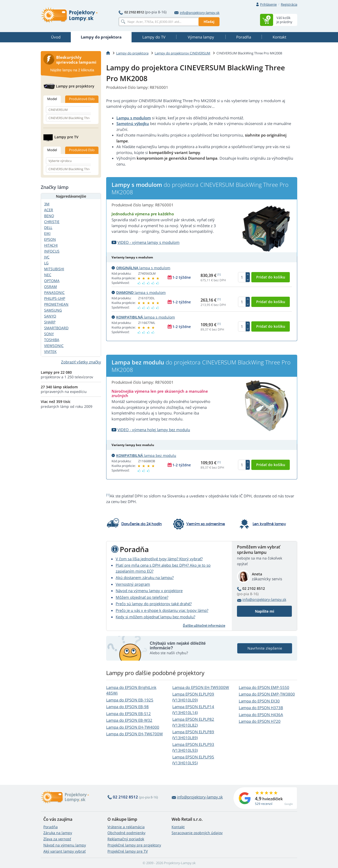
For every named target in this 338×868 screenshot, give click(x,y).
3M (47, 204)
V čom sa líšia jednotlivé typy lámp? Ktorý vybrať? (159, 559)
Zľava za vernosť (57, 839)
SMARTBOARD (56, 328)
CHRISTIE (52, 222)
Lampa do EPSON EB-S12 (128, 713)
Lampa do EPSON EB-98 (127, 707)
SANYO (50, 316)
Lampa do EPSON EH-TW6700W (135, 734)
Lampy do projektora (132, 53)
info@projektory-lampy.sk (197, 13)
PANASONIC (54, 292)
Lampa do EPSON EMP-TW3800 (267, 694)
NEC (48, 275)
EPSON (50, 239)
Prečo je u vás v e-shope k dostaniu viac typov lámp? (162, 610)
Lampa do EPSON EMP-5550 (264, 687)
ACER (49, 210)
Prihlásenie (268, 4)
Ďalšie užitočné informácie (204, 625)
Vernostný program (133, 584)
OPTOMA (52, 281)
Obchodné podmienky (126, 833)
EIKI (47, 233)
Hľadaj (209, 22)
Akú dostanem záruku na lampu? (145, 577)
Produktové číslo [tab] (82, 99)
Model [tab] (52, 99)
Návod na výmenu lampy (65, 845)
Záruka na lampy (58, 833)
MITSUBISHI (54, 269)
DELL (48, 228)
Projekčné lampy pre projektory (134, 845)
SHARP (50, 322)
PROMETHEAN (56, 304)
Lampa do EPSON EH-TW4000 (133, 727)
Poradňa (51, 827)
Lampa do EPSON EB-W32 (129, 720)
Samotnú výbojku (133, 123)
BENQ (49, 216)
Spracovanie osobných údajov (197, 833)
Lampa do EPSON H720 (260, 721)
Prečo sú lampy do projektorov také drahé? (154, 604)
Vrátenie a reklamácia (126, 827)
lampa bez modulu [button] (144, 455)
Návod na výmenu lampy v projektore (149, 591)
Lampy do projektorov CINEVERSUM (182, 53)
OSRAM (51, 287)
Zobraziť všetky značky (81, 362)
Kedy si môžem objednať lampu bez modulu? (155, 617)
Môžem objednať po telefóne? (142, 597)
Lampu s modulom (134, 118)
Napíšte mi (265, 611)
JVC (47, 257)
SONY (49, 334)
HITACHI (51, 245)
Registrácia (289, 4)
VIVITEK (50, 351)
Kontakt (178, 827)
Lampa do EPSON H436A (261, 715)
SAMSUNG (53, 310)
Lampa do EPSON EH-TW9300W (201, 687)
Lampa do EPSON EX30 (259, 701)
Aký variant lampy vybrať (64, 851)
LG (46, 263)
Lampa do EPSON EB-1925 (130, 700)
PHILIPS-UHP (55, 298)
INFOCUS (52, 251)
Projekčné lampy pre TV (128, 851)
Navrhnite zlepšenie (265, 648)
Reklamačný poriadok (126, 839)
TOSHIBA (52, 340)
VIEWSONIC (54, 346)
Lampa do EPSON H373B (261, 708)
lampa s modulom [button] (141, 268)
